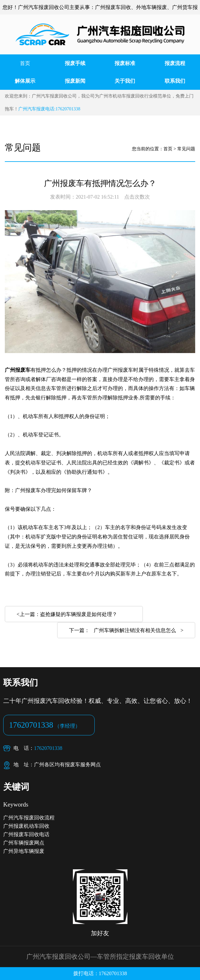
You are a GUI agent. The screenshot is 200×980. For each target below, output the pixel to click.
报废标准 (125, 63)
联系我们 (175, 81)
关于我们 (125, 81)
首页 (25, 63)
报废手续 (75, 63)
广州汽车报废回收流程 (29, 818)
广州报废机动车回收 (26, 826)
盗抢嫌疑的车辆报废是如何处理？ (79, 614)
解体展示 (25, 81)
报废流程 (175, 63)
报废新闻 (75, 81)
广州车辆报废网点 (24, 843)
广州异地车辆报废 (24, 851)
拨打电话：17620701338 (100, 973)
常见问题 (186, 149)
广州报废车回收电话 (26, 834)
